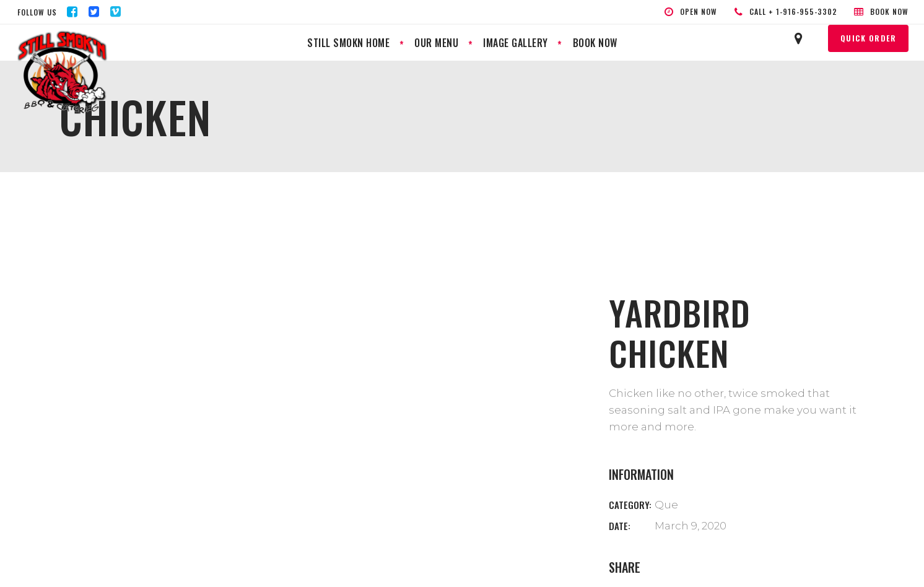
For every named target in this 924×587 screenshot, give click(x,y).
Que (666, 505)
